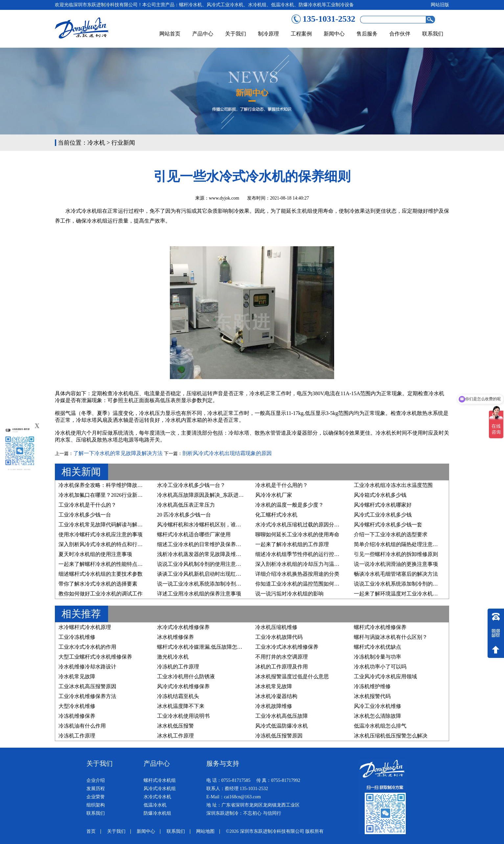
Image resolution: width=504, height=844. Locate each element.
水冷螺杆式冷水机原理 (85, 627)
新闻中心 (334, 34)
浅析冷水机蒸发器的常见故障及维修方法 (204, 554)
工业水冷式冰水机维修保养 (287, 647)
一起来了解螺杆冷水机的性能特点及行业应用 (111, 564)
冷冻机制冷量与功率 (378, 657)
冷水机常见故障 (77, 676)
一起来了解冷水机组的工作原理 (292, 544)
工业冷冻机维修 (77, 637)
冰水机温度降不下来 (181, 706)
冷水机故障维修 (274, 706)
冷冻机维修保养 (77, 716)
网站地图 (205, 831)
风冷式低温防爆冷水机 (282, 726)
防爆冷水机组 (157, 813)
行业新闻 (123, 143)
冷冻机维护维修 (372, 686)
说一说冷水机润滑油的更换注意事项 (396, 564)
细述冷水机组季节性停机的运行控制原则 (303, 554)
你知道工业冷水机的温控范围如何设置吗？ (305, 584)
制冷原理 (268, 34)
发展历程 (96, 789)
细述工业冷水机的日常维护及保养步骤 (202, 544)
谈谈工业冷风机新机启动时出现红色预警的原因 (212, 574)
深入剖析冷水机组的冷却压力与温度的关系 (305, 564)
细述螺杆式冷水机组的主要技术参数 (101, 574)
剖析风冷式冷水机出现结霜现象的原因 (227, 453)
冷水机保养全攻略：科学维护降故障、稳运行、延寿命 (122, 485)
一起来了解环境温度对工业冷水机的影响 (401, 594)
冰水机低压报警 (175, 726)
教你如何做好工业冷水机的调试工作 (101, 594)
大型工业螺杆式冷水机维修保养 (95, 657)
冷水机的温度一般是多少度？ (289, 505)
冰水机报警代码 (372, 696)
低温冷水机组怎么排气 (380, 726)
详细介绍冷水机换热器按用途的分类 (297, 574)
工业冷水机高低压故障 (282, 716)
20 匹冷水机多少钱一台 (184, 515)
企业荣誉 (96, 797)
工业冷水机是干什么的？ (87, 505)
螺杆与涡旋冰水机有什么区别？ (391, 637)
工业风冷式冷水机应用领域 (385, 676)
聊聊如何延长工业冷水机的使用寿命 (297, 534)
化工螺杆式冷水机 (276, 515)
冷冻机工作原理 (77, 736)
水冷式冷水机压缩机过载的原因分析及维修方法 (310, 525)
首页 (91, 831)
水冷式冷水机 (157, 797)
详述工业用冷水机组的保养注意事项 (199, 594)
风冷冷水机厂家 (274, 495)
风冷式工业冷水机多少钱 (383, 515)
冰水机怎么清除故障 (378, 716)
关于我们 (236, 34)
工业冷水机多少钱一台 (85, 515)
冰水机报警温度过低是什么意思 (292, 676)
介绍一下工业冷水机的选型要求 (391, 534)
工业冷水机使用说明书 (183, 716)
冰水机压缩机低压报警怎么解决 (391, 736)
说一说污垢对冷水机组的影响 (289, 594)
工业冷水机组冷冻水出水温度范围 (393, 485)
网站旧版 (440, 5)
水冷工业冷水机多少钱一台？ (191, 485)
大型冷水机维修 (77, 706)
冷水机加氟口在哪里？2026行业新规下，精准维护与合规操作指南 (135, 495)
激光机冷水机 (173, 657)
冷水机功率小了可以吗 (380, 667)
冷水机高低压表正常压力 (186, 505)
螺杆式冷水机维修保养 (380, 627)
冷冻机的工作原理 (178, 667)
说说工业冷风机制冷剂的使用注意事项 (202, 564)
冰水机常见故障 (274, 686)
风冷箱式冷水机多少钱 (380, 495)
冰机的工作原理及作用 (282, 667)
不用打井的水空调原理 (282, 657)
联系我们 (433, 34)
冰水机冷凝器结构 (276, 696)
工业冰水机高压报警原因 (87, 686)
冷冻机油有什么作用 (82, 726)
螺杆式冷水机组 (160, 780)
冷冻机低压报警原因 (279, 736)
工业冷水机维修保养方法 (87, 696)
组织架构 (96, 805)
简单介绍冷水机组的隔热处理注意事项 (399, 544)
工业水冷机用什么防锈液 (186, 676)
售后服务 (367, 34)
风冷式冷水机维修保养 (183, 686)
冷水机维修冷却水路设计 (87, 667)
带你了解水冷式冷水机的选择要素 (98, 584)
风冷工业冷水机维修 (378, 706)
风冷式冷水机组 (160, 789)
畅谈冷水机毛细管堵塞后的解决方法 (396, 574)
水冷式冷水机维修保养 (183, 627)
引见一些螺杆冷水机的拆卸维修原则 (396, 554)
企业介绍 (96, 780)
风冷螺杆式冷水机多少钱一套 (388, 525)
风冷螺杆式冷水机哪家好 (383, 505)
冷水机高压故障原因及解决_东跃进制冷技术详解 (214, 495)
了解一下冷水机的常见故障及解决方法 (118, 453)
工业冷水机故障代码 (279, 637)
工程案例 (301, 34)
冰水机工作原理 (175, 736)
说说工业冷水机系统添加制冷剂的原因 (399, 584)
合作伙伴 (400, 34)
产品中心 (203, 34)
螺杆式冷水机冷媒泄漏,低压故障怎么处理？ (208, 647)
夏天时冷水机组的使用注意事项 (95, 554)
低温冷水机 (155, 805)
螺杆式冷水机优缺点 (378, 647)
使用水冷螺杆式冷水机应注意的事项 (101, 534)
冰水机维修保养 (175, 637)
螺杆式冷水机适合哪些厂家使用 (194, 534)
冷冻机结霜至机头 (178, 696)
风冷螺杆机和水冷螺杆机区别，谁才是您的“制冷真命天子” (225, 525)
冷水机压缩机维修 (276, 627)
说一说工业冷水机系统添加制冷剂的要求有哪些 (212, 584)
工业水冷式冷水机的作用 (87, 647)
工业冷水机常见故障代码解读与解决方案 (106, 525)
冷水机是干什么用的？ (282, 485)
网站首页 (170, 34)
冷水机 (96, 143)
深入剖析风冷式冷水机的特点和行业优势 (106, 544)
